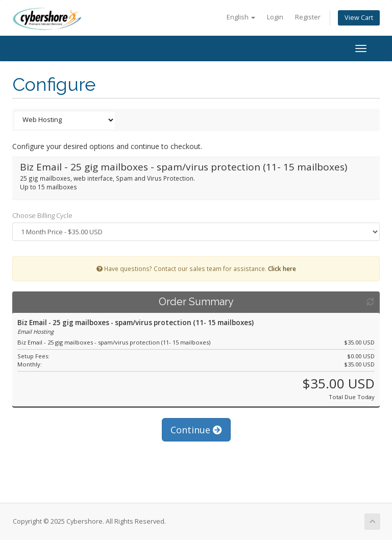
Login (275, 17)
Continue (196, 430)
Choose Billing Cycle (42, 215)
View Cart (359, 18)
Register (308, 17)
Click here (282, 268)
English (241, 17)
